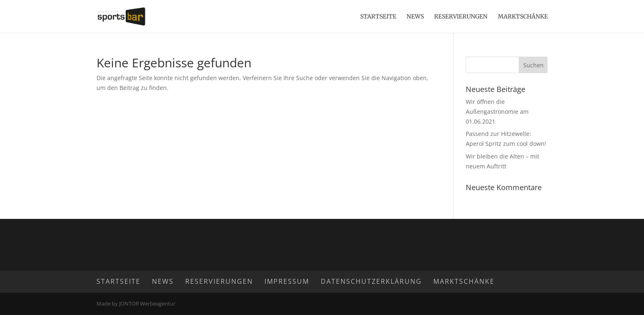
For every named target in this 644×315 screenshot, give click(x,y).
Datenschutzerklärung (371, 281)
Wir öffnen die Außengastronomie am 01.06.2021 (497, 112)
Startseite (378, 17)
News (415, 17)
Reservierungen (461, 17)
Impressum (287, 281)
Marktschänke (523, 17)
